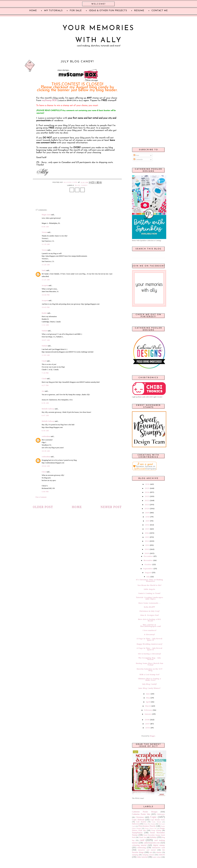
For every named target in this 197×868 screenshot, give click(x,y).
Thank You (143, 837)
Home (77, 507)
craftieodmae (46, 436)
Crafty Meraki (156, 822)
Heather (44, 313)
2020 (147, 509)
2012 (147, 541)
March (148, 706)
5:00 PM (45, 492)
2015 (147, 529)
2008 (147, 720)
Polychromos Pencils (147, 826)
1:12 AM (45, 325)
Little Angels (149, 589)
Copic (153, 817)
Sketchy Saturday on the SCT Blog (150, 670)
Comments (138, 159)
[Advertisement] (148, 101)
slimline (159, 852)
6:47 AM (45, 415)
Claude (44, 361)
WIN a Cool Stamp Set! (150, 675)
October (148, 564)
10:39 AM (46, 451)
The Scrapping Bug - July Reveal (150, 659)
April (148, 702)
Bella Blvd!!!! (149, 607)
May (148, 698)
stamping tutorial (148, 855)
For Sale (76, 11)
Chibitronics (161, 814)
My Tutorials (53, 11)
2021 (147, 505)
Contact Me (160, 11)
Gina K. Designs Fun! (150, 615)
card (142, 840)
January (148, 714)
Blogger (152, 736)
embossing (142, 847)
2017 (148, 521)
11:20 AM (46, 265)
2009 (147, 553)
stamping (135, 855)
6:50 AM (45, 431)
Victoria (44, 232)
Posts (136, 155)
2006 (148, 728)
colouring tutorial (139, 845)
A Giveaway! (149, 634)
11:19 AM (46, 244)
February (148, 710)
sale (151, 852)
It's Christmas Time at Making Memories (150, 580)
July (148, 577)
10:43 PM (46, 307)
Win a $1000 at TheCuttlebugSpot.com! (151, 626)
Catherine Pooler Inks (141, 814)
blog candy (81, 185)
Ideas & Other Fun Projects (108, 11)
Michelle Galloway (48, 409)
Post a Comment (41, 497)
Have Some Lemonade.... (149, 603)
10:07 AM (46, 340)
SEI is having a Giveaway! (150, 654)
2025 (147, 488)
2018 (148, 517)
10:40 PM (46, 295)
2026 (148, 484)
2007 (148, 724)
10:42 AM (46, 466)
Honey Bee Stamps (149, 824)
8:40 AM (45, 227)
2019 (147, 513)
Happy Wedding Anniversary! (150, 644)
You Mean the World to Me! (150, 585)
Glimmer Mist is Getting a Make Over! (150, 679)
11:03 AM (46, 355)
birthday (153, 837)
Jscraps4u (45, 285)
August (148, 573)
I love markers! (150, 630)
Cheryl (44, 472)
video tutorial (142, 857)
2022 (147, 501)
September (148, 569)
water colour (157, 857)
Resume (139, 11)
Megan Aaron (46, 215)
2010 (147, 549)
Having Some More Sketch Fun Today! (150, 664)
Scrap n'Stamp (156, 830)
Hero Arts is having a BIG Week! (149, 620)
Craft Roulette (141, 822)
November (148, 560)
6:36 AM (45, 403)
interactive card (158, 847)
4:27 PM (45, 385)
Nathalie (45, 331)
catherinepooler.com (152, 843)
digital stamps (159, 845)
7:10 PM (45, 373)
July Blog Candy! (150, 684)
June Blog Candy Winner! (149, 688)
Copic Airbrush (138, 820)
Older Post (43, 507)
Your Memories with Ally (99, 34)
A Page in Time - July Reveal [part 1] (149, 649)
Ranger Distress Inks (151, 828)
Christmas (140, 817)
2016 (147, 525)
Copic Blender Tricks (158, 820)
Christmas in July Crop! (149, 611)
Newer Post (111, 507)
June (148, 694)
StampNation (137, 833)
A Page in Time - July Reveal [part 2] (149, 639)
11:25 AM (46, 280)
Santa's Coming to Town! (149, 593)
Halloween (136, 824)
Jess (43, 391)
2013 (147, 537)
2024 (147, 492)
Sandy (44, 270)
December (148, 556)
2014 (147, 533)
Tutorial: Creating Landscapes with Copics (150, 598)
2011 (147, 545)
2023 (147, 496)
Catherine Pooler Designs (145, 812)
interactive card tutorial (147, 850)
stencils (162, 855)
